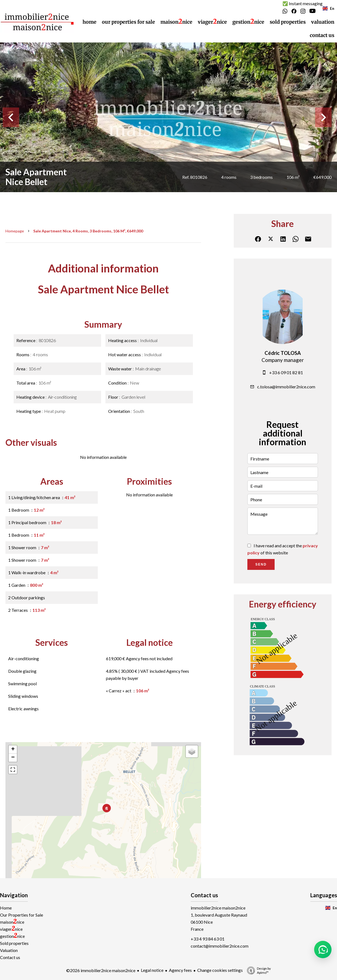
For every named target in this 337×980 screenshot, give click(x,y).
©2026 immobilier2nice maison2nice (101, 970)
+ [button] (13, 749)
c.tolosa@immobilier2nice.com (286, 387)
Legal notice (152, 970)
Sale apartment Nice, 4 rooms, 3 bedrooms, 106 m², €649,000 (88, 231)
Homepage (15, 231)
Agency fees (180, 970)
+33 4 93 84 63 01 (208, 939)
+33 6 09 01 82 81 (286, 372)
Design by (257, 970)
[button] (323, 950)
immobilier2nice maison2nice (218, 908)
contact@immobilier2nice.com (220, 946)
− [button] (13, 758)
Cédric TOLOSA (283, 353)
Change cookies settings (220, 970)
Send (261, 564)
